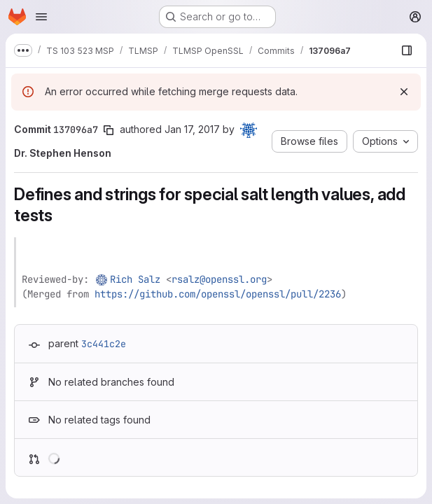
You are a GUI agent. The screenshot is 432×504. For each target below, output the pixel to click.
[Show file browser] (407, 50)
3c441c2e (104, 344)
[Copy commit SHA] (109, 130)
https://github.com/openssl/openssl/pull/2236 (218, 294)
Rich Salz (135, 279)
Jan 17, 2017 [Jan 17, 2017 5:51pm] (192, 129)
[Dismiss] (404, 92)
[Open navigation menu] (41, 17)
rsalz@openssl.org (219, 279)
